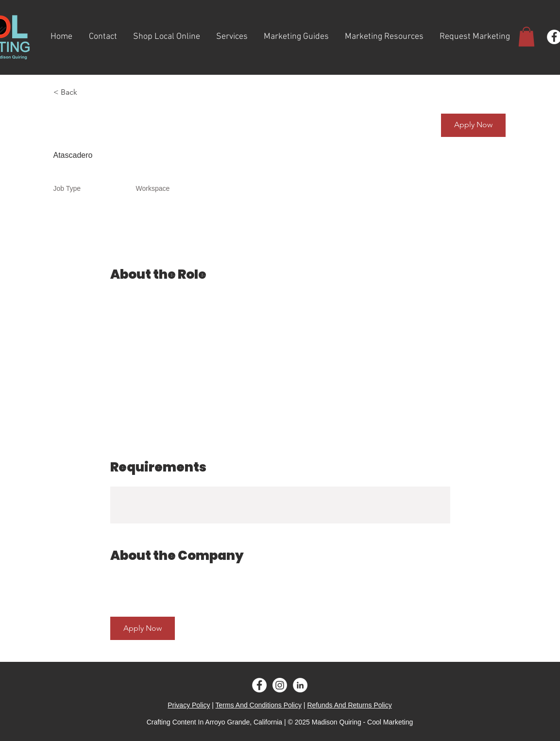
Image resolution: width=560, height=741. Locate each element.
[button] (526, 37)
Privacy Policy (189, 705)
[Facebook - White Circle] (259, 685)
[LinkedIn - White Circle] (300, 685)
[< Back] (88, 93)
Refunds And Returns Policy (349, 705)
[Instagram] (280, 685)
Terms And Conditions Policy (259, 705)
